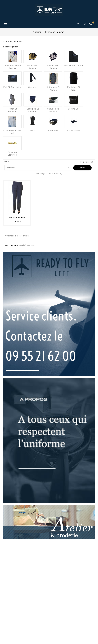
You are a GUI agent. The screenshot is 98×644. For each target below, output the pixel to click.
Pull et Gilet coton (74, 66)
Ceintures (53, 130)
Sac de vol (74, 109)
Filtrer (82, 168)
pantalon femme (17, 218)
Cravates (33, 87)
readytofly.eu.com (26, 245)
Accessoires (74, 130)
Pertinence (38, 168)
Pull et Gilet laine (12, 87)
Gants (33, 130)
